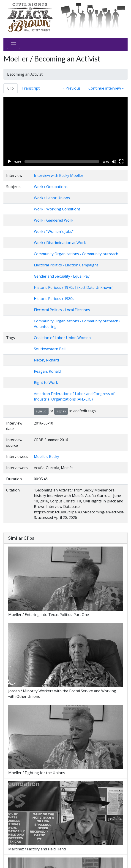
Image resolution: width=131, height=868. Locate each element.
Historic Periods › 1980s (54, 299)
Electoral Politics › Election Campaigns (66, 265)
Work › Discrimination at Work (60, 243)
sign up (41, 411)
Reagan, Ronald (47, 371)
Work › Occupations (51, 187)
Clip (11, 88)
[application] (65, 131)
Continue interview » (106, 88)
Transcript (31, 88)
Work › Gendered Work (54, 220)
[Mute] (114, 162)
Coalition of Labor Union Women (62, 338)
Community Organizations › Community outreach (76, 254)
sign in (61, 411)
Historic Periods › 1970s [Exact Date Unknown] (74, 287)
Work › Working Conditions (57, 209)
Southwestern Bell (50, 349)
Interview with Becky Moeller (59, 175)
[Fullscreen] (121, 162)
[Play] (9, 162)
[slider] (62, 162)
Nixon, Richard (46, 360)
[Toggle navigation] (14, 44)
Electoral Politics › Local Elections (62, 310)
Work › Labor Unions (52, 198)
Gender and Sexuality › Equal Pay (62, 276)
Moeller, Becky (46, 457)
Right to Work (46, 382)
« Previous (72, 88)
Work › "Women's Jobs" (54, 231)
